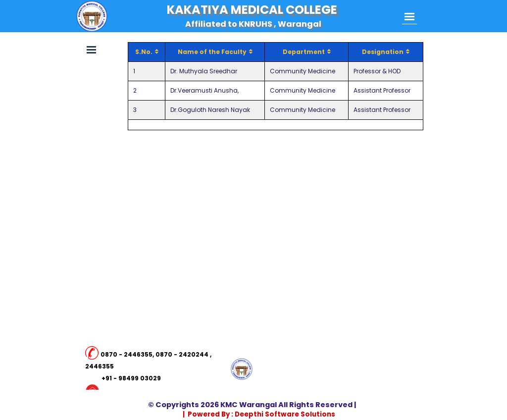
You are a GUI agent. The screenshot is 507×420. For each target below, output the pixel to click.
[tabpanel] (149, 372)
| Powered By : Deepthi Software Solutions (259, 414)
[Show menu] (409, 17)
